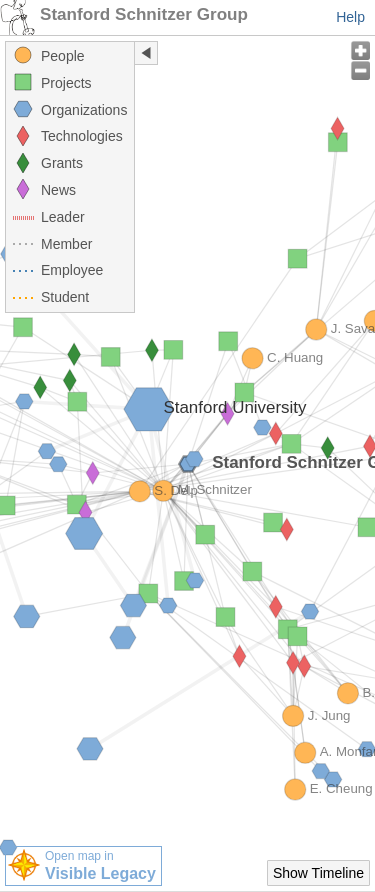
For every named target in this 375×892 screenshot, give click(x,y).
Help (350, 17)
